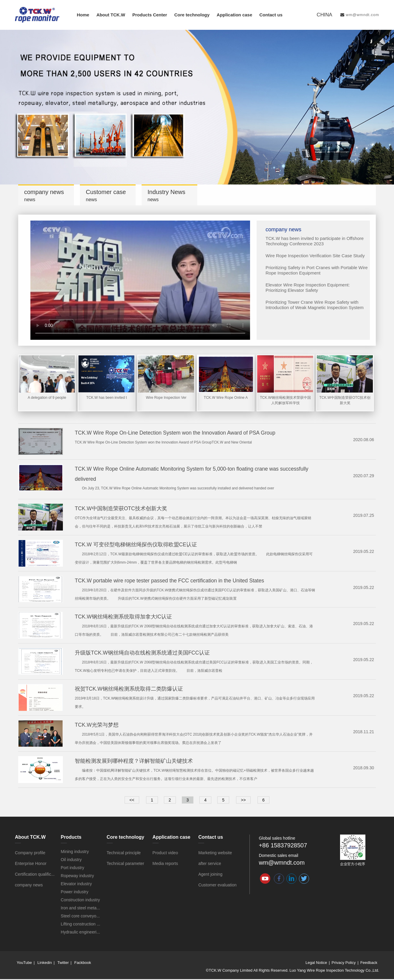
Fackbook (83, 963)
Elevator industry (76, 885)
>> (243, 801)
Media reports (165, 864)
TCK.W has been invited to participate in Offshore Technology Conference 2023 (315, 241)
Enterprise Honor (31, 864)
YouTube (24, 963)
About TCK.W (111, 15)
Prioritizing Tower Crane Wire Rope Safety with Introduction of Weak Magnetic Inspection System (315, 305)
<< (132, 801)
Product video (165, 854)
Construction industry (80, 901)
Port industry (73, 869)
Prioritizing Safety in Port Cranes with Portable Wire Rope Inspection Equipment (317, 270)
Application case (234, 15)
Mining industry (75, 852)
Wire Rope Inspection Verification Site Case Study (315, 256)
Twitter (63, 963)
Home (83, 15)
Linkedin (45, 963)
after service (210, 864)
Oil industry (71, 860)
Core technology (192, 15)
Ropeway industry (77, 877)
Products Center (150, 15)
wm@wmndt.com (362, 15)
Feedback (369, 963)
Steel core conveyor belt (83, 917)
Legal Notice (316, 963)
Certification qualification (38, 875)
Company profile (30, 854)
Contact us (271, 15)
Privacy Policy (344, 963)
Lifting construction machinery (88, 925)
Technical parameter (125, 864)
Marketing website (215, 854)
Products (71, 838)
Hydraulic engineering (81, 933)
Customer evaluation (217, 886)
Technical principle (124, 854)
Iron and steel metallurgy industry (91, 909)
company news (29, 886)
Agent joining (210, 875)
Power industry (75, 893)
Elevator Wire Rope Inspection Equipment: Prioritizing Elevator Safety (308, 287)
